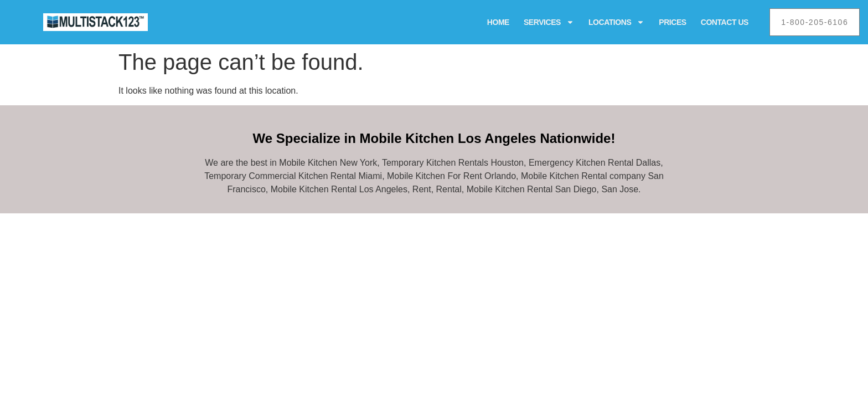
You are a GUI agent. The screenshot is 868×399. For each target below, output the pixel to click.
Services (549, 22)
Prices (672, 22)
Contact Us (725, 22)
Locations (616, 22)
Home (498, 22)
